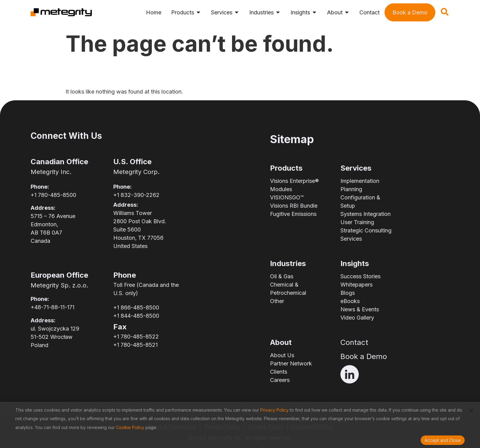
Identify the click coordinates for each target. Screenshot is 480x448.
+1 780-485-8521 (135, 345)
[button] (471, 411)
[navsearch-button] (444, 14)
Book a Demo (364, 356)
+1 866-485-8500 (136, 307)
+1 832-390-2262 (136, 195)
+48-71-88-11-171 (52, 307)
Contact (354, 342)
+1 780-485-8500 (53, 195)
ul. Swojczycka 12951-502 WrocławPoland (55, 337)
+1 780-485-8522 (136, 337)
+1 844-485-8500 (136, 316)
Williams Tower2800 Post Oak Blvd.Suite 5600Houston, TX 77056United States (140, 230)
